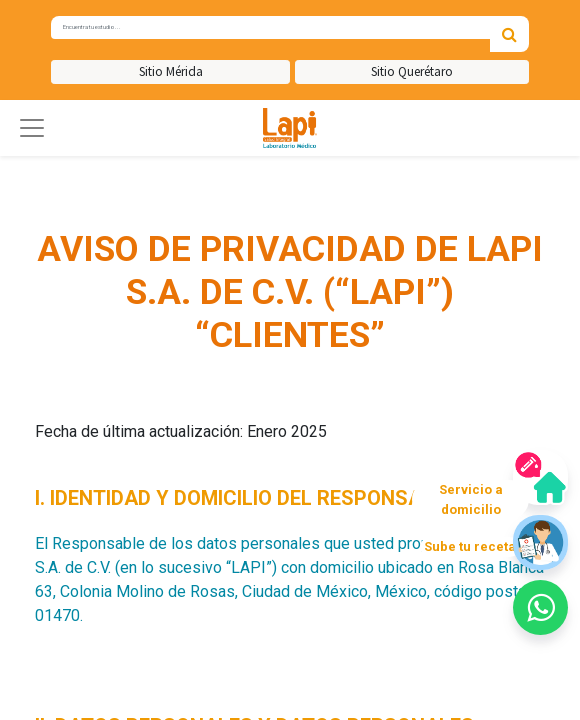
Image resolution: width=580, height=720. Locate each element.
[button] (32, 128)
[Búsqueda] (509, 34)
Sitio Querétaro (412, 71)
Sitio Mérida (171, 71)
